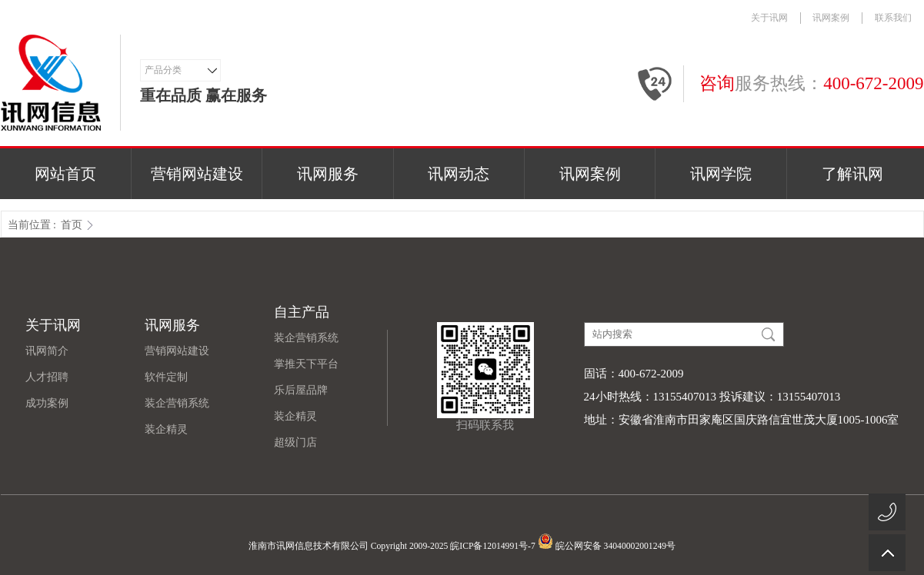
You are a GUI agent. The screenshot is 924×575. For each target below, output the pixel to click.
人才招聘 (47, 377)
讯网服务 (328, 174)
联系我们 (893, 18)
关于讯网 (769, 18)
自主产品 (302, 312)
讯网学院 (721, 174)
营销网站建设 (197, 174)
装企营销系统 (177, 403)
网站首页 (65, 174)
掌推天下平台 (306, 364)
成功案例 (47, 403)
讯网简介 (47, 351)
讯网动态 (459, 174)
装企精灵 (166, 429)
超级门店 (295, 442)
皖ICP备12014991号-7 (492, 546)
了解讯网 (852, 174)
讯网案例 (831, 18)
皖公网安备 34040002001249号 (607, 541)
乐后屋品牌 (301, 390)
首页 (72, 225)
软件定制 (166, 377)
